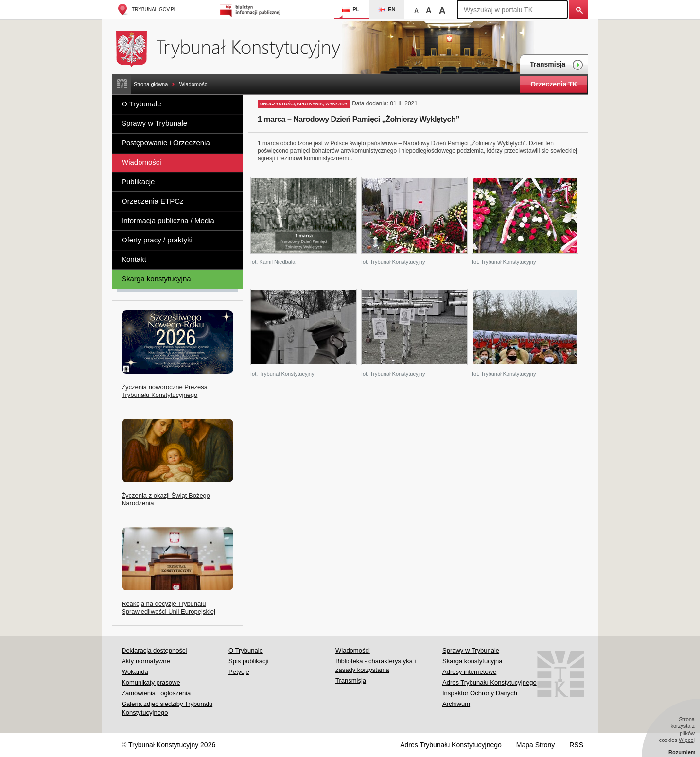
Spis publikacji (248, 661)
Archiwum (456, 704)
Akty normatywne (146, 661)
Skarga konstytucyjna (156, 279)
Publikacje (138, 181)
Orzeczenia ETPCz (153, 201)
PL (351, 9)
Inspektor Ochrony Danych (480, 693)
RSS (576, 745)
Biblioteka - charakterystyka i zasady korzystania (376, 665)
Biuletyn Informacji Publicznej (252, 9)
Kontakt (134, 259)
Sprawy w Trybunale (154, 123)
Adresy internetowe (469, 672)
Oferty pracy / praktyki (157, 240)
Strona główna (151, 84)
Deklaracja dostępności (154, 650)
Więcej (687, 740)
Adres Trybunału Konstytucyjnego (490, 682)
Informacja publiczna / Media (168, 220)
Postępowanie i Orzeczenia (166, 143)
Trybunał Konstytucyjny (234, 47)
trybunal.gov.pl (147, 9)
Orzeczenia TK (554, 84)
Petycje (239, 672)
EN (386, 9)
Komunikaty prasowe (151, 682)
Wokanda (135, 672)
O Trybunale (141, 104)
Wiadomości (194, 84)
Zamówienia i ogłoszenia (156, 693)
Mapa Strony (535, 745)
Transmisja (557, 65)
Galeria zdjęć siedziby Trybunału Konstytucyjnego (167, 708)
